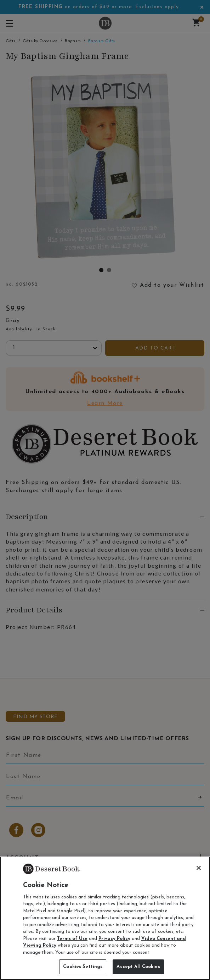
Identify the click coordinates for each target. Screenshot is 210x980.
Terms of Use (72, 939)
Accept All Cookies (138, 967)
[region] (105, 918)
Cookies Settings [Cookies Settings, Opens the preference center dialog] (83, 967)
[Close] (199, 868)
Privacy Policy (114, 939)
